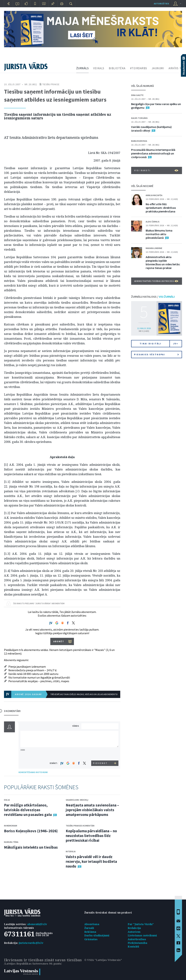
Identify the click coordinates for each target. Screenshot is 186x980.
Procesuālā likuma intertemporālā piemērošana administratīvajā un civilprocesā (153, 153)
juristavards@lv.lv (31, 943)
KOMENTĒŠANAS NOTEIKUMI (33, 772)
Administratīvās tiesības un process (156, 281)
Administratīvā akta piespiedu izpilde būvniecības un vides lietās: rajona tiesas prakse (163, 262)
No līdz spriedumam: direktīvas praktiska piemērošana (161, 208)
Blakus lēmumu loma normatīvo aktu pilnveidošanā (159, 234)
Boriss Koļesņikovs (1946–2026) (31, 831)
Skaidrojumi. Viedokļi (77, 800)
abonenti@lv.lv (37, 924)
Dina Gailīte (137, 95)
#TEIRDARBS (139, 68)
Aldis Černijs (153, 222)
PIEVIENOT (100, 763)
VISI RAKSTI (156, 170)
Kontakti (134, 946)
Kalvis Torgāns (139, 118)
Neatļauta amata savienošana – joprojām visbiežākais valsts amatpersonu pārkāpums (92, 810)
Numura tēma (11, 842)
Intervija (71, 851)
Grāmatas (91, 939)
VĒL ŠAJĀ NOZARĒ (142, 186)
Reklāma (90, 932)
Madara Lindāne (154, 248)
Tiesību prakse (51, 84)
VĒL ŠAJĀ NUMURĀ (142, 86)
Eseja (7, 800)
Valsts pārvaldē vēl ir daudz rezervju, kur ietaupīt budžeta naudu (91, 861)
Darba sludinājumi (97, 935)
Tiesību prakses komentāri (80, 826)
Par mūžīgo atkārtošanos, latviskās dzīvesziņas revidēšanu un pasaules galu (28, 810)
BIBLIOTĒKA (117, 68)
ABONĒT (59, 641)
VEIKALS (99, 68)
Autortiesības (137, 939)
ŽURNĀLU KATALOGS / (153, 297)
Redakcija (134, 928)
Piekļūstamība (138, 943)
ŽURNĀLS (83, 68)
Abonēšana (92, 924)
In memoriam (11, 826)
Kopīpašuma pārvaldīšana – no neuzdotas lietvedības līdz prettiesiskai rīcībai (91, 836)
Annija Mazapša (154, 195)
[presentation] (100, 754)
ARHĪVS (173, 68)
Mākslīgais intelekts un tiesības (31, 847)
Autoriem (134, 932)
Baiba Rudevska (139, 141)
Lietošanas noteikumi (142, 935)
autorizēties (161, 4)
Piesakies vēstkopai (156, 355)
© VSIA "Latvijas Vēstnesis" (103, 960)
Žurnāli (89, 928)
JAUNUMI (158, 68)
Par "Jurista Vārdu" (141, 924)
